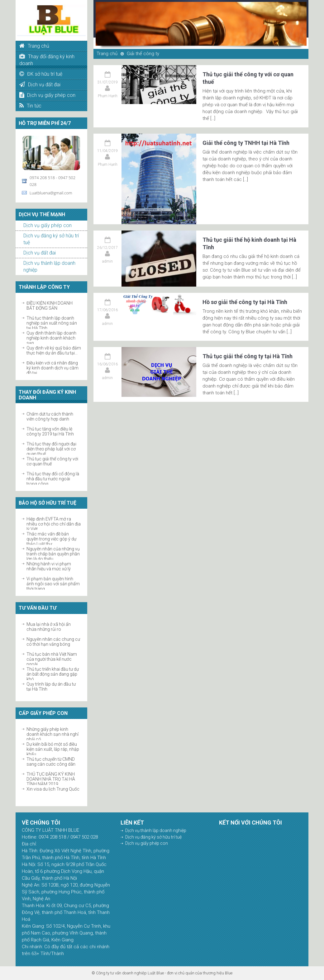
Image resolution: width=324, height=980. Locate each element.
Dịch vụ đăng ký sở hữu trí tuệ (153, 837)
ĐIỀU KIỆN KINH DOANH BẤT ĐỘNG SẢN (50, 306)
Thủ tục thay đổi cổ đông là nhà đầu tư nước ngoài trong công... (53, 479)
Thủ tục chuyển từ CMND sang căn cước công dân (51, 762)
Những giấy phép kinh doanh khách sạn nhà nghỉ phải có (52, 734)
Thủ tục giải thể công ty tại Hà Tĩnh (248, 356)
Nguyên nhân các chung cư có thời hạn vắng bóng (53, 642)
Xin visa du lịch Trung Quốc (53, 789)
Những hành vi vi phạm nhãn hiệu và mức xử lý (49, 566)
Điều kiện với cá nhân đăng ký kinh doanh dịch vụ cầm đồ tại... (52, 368)
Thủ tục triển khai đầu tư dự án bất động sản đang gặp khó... (53, 674)
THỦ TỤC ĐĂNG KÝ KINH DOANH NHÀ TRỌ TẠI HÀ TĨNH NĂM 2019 (51, 779)
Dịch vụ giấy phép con (48, 225)
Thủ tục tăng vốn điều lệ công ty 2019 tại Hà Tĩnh (50, 431)
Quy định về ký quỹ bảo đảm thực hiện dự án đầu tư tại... (54, 350)
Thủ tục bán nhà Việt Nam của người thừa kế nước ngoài (52, 659)
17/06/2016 (107, 310)
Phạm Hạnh (108, 96)
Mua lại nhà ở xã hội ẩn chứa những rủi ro (49, 627)
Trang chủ (107, 54)
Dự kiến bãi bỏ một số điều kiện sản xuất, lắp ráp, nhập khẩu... (53, 749)
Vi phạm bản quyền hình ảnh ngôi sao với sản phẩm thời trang (53, 584)
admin (107, 261)
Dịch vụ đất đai (40, 253)
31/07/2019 (107, 82)
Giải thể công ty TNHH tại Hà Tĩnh (246, 143)
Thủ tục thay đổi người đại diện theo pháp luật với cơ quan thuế (51, 449)
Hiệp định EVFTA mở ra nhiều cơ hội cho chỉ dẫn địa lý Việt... (54, 524)
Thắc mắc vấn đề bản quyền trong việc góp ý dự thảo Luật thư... (51, 539)
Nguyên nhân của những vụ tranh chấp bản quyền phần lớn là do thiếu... (53, 554)
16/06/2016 (107, 364)
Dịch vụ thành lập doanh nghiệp (156, 830)
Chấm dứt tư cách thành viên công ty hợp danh (50, 416)
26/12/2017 (107, 248)
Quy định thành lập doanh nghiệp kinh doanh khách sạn (51, 338)
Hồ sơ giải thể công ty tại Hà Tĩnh (245, 302)
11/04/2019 (107, 151)
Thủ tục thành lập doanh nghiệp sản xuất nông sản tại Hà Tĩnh (52, 323)
